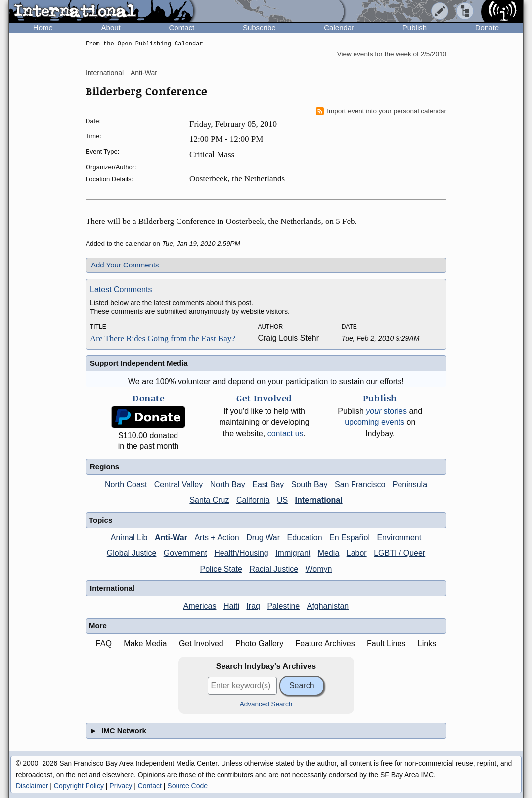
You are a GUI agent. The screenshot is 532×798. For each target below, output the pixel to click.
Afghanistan (328, 606)
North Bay (228, 484)
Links (427, 643)
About (111, 27)
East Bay (268, 484)
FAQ (104, 643)
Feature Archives (325, 643)
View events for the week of (392, 54)
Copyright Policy (79, 786)
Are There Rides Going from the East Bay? (163, 338)
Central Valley (178, 484)
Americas (200, 606)
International (105, 73)
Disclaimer (32, 786)
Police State (221, 569)
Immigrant (293, 553)
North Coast (126, 484)
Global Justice (132, 553)
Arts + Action (217, 538)
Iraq (253, 606)
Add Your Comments (125, 265)
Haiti (231, 606)
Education (304, 538)
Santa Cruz (209, 500)
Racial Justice (274, 569)
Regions (105, 466)
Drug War (263, 538)
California (253, 500)
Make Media (145, 643)
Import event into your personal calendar (381, 111)
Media (329, 553)
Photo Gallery (259, 643)
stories (386, 411)
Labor (357, 553)
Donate (487, 27)
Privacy (121, 786)
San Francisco (360, 484)
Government (185, 553)
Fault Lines (386, 643)
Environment (399, 538)
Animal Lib (129, 538)
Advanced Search (266, 704)
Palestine (283, 606)
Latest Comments (121, 289)
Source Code (187, 786)
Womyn (319, 569)
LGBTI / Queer (399, 553)
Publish (415, 27)
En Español (350, 538)
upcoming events (375, 422)
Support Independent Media (139, 363)
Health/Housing (241, 553)
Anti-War (144, 73)
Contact (181, 27)
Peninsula (410, 484)
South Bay (310, 484)
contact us (286, 433)
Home (43, 27)
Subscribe (259, 27)
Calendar (339, 27)
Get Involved (201, 643)
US (282, 500)
